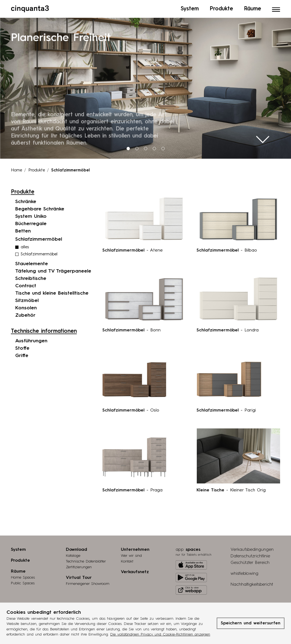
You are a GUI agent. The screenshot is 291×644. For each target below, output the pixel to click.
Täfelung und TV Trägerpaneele (53, 270)
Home (16, 169)
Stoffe (22, 347)
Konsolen (26, 307)
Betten (23, 230)
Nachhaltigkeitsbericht (252, 583)
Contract (26, 285)
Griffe (22, 354)
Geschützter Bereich (250, 561)
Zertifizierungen (79, 566)
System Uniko (31, 215)
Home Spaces (23, 576)
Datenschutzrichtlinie (250, 555)
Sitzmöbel (27, 299)
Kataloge (73, 554)
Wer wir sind (131, 554)
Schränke (26, 200)
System (18, 548)
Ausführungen (31, 340)
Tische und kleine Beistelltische (52, 292)
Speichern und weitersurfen (251, 623)
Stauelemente (32, 262)
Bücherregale (31, 222)
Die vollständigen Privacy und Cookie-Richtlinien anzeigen (160, 634)
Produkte (37, 169)
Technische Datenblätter (86, 560)
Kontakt (127, 560)
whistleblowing (244, 572)
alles (25, 246)
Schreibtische (31, 277)
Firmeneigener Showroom (88, 582)
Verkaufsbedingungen (252, 548)
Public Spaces (23, 582)
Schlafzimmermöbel (39, 253)
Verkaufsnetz (135, 571)
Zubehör (25, 314)
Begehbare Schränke (40, 208)
